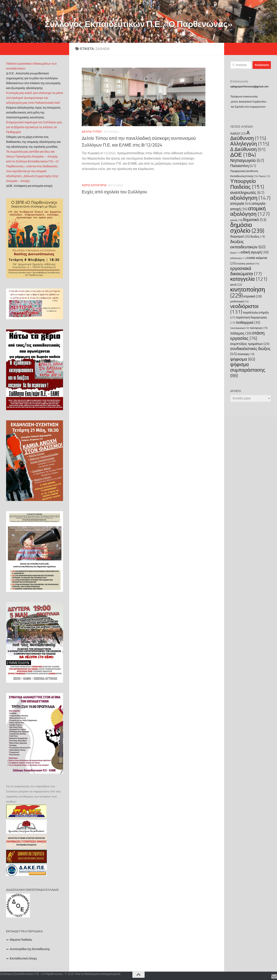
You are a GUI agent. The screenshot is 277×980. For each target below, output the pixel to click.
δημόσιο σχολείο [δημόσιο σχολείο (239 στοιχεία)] (247, 228)
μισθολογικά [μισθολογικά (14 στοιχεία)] (239, 301)
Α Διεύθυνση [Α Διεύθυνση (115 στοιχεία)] (248, 135)
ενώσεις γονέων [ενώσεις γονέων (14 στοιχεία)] (248, 264)
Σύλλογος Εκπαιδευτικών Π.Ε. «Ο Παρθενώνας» (138, 24)
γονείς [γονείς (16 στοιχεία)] (236, 220)
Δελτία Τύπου (92, 132)
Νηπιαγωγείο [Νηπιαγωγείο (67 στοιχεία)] (247, 161)
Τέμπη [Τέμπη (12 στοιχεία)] (264, 176)
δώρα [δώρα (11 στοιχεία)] (235, 253)
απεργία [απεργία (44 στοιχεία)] (241, 203)
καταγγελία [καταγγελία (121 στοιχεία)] (249, 279)
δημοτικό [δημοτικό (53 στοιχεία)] (255, 220)
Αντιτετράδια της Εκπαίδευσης (30, 949)
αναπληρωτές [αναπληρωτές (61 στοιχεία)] (247, 192)
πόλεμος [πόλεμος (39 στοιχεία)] (241, 333)
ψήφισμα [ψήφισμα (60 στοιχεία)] (243, 359)
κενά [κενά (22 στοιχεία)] (236, 285)
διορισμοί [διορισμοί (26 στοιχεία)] (240, 236)
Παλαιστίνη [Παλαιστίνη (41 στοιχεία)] (243, 166)
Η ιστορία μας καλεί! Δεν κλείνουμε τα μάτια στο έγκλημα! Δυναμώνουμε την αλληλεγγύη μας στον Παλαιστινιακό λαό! (34, 98)
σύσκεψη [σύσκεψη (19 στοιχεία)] (246, 354)
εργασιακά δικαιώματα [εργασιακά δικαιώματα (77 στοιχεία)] (246, 271)
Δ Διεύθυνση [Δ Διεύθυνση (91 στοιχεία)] (248, 149)
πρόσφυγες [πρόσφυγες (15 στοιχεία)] (258, 328)
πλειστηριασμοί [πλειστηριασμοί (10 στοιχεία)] (240, 328)
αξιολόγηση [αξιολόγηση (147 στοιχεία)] (250, 198)
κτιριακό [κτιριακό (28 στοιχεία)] (253, 296)
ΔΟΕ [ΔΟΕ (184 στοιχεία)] (243, 155)
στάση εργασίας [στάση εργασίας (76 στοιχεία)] (247, 336)
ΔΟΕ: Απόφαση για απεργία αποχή (29, 186)
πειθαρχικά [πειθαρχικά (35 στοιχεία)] (248, 323)
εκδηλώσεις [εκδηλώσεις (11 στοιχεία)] (238, 258)
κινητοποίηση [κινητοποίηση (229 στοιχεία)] (248, 292)
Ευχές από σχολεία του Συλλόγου (114, 192)
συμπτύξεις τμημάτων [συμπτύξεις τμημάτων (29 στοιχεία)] (250, 344)
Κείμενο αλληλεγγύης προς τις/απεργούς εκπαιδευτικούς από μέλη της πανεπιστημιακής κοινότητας (33, 112)
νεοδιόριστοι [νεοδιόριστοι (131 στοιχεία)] (244, 309)
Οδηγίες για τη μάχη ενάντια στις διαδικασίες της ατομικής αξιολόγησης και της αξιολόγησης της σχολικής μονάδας (33, 142)
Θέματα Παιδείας (21, 940)
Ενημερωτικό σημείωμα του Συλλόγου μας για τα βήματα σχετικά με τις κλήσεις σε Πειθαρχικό (34, 127)
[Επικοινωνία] (274, 977)
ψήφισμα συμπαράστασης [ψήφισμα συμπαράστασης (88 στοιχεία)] (248, 370)
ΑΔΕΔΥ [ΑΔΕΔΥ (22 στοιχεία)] (238, 133)
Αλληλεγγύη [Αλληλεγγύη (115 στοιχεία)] (250, 144)
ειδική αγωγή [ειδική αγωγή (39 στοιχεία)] (255, 252)
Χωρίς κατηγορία (94, 185)
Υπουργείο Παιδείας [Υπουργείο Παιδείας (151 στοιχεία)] (247, 184)
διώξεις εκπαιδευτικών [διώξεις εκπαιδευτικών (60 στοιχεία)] (248, 244)
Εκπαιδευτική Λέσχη (23, 958)
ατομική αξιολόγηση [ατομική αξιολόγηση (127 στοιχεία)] (250, 211)
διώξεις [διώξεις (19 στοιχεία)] (258, 237)
